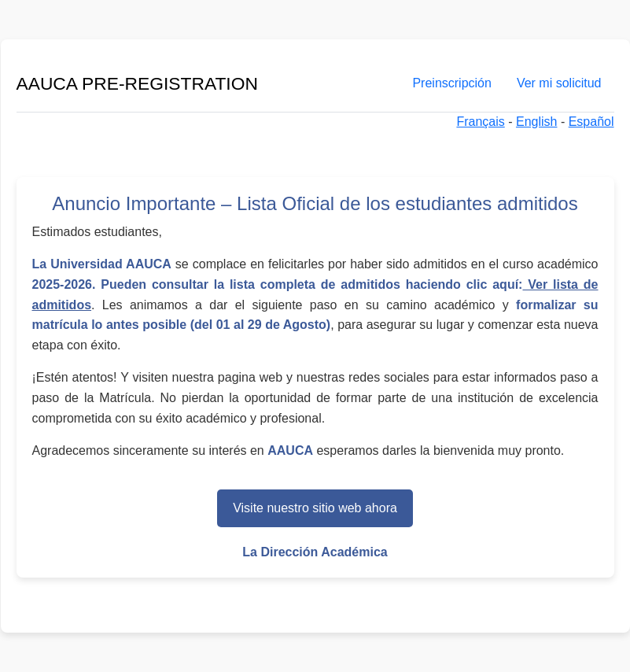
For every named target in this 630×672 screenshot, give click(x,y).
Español (591, 122)
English (536, 122)
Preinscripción (451, 83)
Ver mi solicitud (559, 83)
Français (480, 122)
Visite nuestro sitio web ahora (315, 508)
